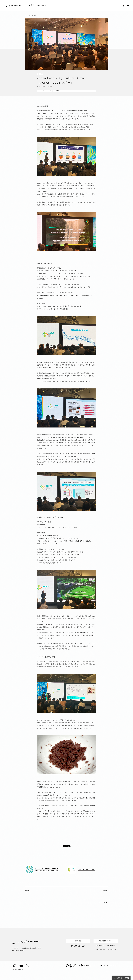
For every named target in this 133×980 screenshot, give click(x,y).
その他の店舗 (111, 945)
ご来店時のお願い (112, 949)
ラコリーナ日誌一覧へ (103, 902)
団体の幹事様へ (101, 949)
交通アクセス (100, 945)
